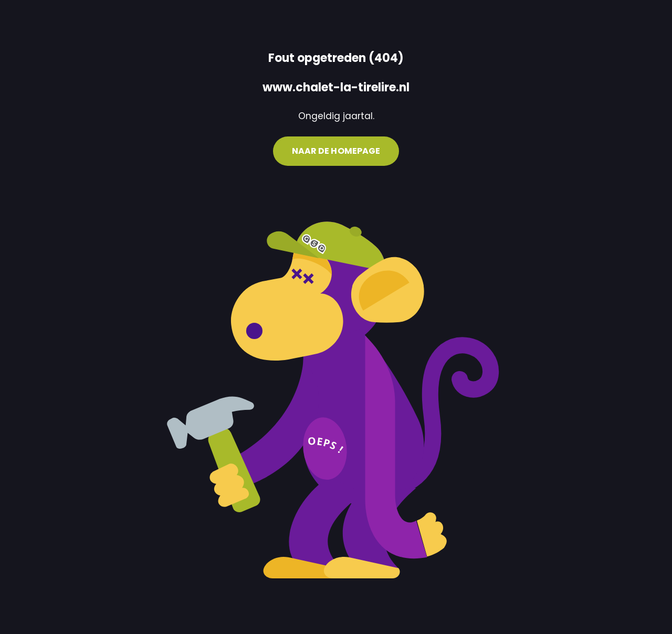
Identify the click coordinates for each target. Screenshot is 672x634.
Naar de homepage (336, 151)
